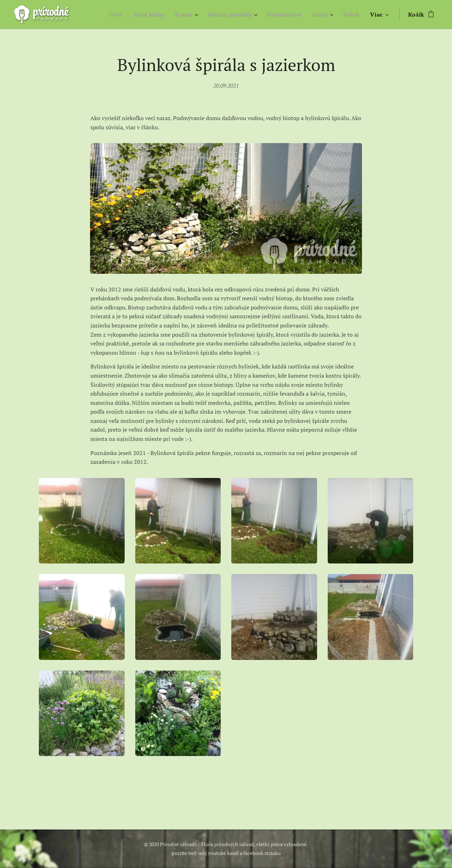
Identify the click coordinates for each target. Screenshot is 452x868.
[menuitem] (102, 14)
